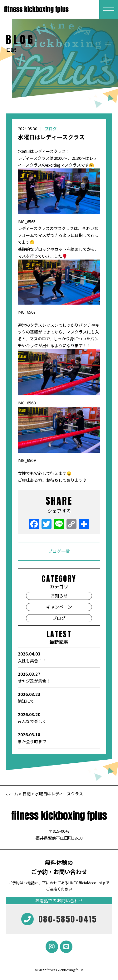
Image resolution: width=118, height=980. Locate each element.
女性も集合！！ (59, 657)
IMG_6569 (27, 460)
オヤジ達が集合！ (59, 677)
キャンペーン (59, 607)
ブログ (51, 129)
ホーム (12, 794)
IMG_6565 (27, 221)
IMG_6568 (27, 403)
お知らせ (59, 596)
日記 (27, 794)
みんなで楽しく (59, 718)
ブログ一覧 (59, 551)
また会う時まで (59, 738)
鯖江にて (59, 697)
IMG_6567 (27, 312)
